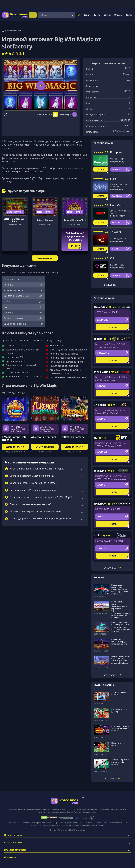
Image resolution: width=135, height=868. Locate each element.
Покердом (116, 151)
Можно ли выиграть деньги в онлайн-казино (120, 727)
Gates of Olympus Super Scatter (15, 219)
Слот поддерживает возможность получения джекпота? (40, 518)
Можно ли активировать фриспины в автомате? (36, 511)
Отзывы (118, 14)
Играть (101, 168)
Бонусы (107, 14)
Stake (113, 178)
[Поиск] (72, 15)
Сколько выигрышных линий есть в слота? (33, 482)
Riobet (98, 338)
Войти (129, 14)
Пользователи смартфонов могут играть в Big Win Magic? (41, 496)
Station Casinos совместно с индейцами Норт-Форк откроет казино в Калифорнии (121, 588)
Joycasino (100, 470)
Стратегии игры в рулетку (119, 709)
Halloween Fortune (73, 436)
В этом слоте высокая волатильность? (31, 504)
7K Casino (116, 231)
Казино (87, 14)
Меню (33, 14)
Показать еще (45, 257)
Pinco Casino (118, 204)
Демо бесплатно (15, 211)
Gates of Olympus (45, 219)
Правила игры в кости (118, 743)
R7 (96, 437)
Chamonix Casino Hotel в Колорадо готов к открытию (119, 641)
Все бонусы (112, 567)
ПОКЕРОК (100, 503)
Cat (112, 257)
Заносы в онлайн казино (119, 693)
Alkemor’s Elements (44, 436)
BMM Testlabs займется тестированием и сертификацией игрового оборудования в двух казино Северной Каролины (121, 609)
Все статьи (112, 778)
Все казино (112, 284)
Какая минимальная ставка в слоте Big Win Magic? (37, 468)
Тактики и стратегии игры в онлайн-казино (120, 761)
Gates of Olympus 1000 (75, 219)
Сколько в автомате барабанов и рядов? (32, 475)
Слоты (97, 14)
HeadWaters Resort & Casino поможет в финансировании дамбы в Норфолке (120, 659)
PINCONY (75, 245)
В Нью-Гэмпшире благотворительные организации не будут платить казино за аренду (121, 626)
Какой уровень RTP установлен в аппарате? (34, 489)
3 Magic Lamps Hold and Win (14, 437)
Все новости (112, 674)
